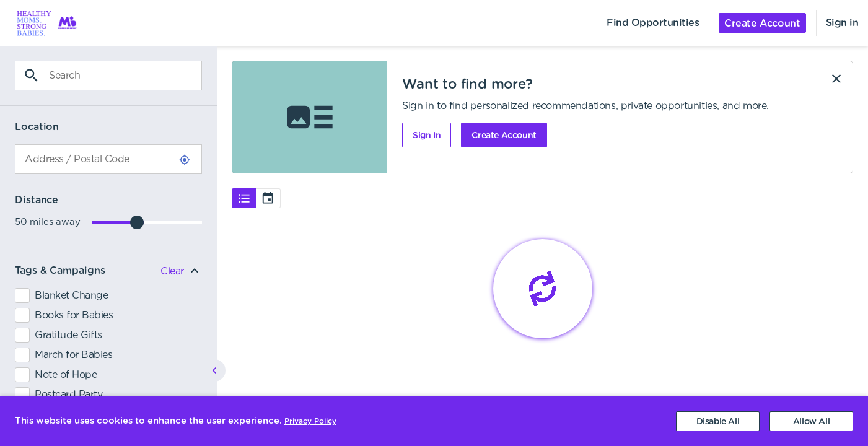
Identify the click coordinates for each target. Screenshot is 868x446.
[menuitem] (40, 23)
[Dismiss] (836, 79)
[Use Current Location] (185, 160)
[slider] (137, 222)
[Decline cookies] (718, 421)
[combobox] (108, 159)
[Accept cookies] (811, 421)
